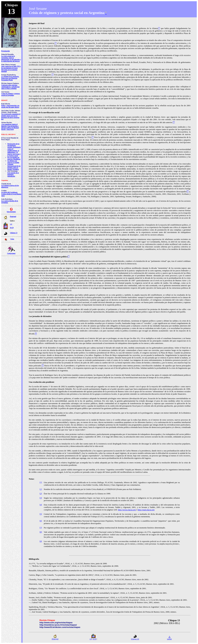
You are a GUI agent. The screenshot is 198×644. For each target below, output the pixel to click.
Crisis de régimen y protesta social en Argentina (11, 94)
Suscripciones (11, 212)
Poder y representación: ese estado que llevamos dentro (10, 106)
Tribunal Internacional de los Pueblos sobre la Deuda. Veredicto (14, 167)
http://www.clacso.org (127, 510)
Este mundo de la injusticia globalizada (13, 174)
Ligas (12, 239)
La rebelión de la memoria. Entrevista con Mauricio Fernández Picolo (10, 78)
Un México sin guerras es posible (13, 162)
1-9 (11, 224)
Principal (13, 216)
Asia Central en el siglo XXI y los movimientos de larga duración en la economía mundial (11, 69)
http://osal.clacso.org (146, 510)
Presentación (5, 51)
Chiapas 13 (14, 233)
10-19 (12, 228)
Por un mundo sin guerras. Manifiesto (14, 158)
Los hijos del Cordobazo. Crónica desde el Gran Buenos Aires (11, 194)
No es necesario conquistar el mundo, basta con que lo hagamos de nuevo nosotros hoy (11, 117)
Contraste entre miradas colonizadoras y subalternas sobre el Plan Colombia (10, 87)
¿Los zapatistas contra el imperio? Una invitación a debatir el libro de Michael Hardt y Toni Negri (10, 127)
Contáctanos (11, 253)
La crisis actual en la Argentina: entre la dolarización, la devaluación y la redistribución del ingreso (11, 59)
